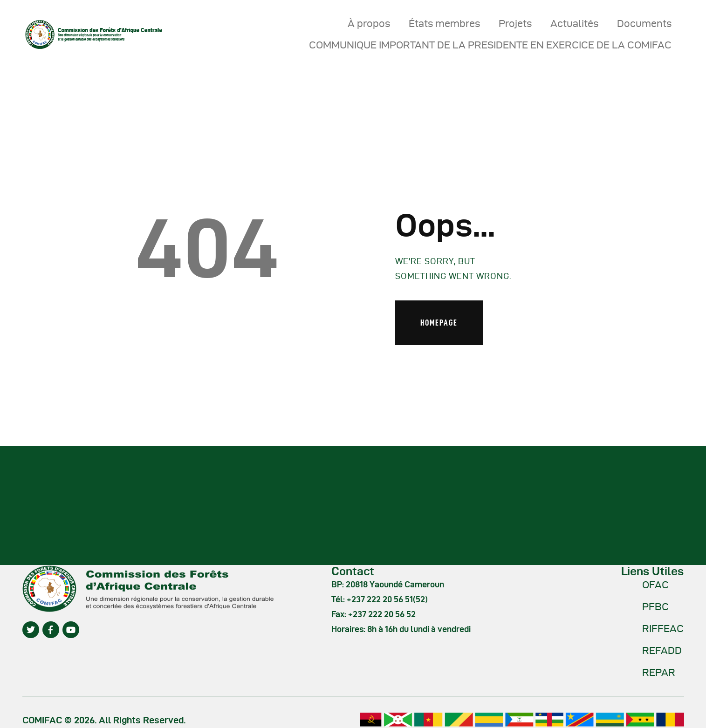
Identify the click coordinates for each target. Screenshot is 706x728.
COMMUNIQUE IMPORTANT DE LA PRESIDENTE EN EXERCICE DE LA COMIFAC (490, 45)
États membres (444, 23)
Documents (644, 23)
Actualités (574, 23)
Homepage (439, 323)
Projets (515, 23)
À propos (369, 23)
